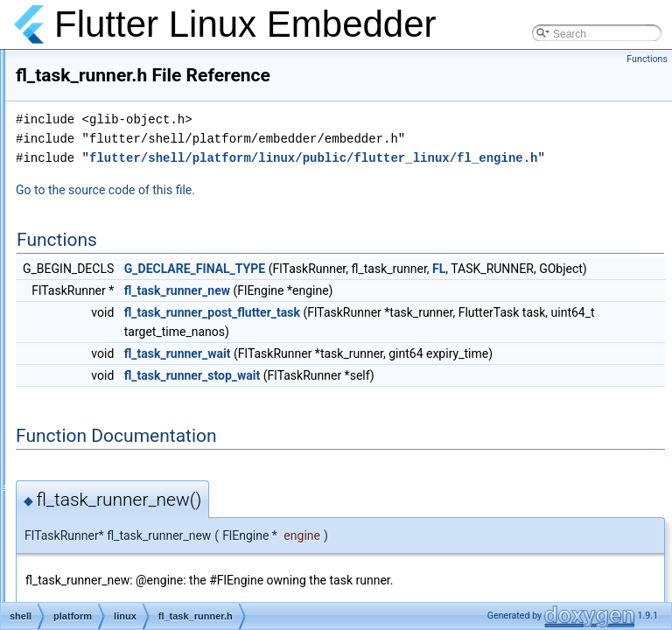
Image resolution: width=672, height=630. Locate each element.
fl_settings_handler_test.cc (162, 84)
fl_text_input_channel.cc (156, 353)
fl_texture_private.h (144, 527)
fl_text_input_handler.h (153, 411)
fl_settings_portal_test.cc (157, 142)
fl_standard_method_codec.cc (170, 238)
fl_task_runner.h (137, 334)
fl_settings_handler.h (148, 65)
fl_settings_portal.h (144, 122)
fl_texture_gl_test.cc (147, 507)
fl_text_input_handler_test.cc (167, 430)
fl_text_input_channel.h (154, 373)
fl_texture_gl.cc (135, 469)
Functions (647, 59)
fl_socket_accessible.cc (154, 161)
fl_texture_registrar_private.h (167, 565)
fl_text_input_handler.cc (155, 392)
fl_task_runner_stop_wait (411, 458)
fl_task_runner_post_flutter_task (431, 375)
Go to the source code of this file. (324, 234)
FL (350, 332)
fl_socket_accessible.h (152, 180)
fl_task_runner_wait (396, 416)
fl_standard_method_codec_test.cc (181, 257)
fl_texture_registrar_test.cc (161, 584)
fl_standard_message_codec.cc (174, 199)
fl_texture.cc (128, 450)
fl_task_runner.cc (140, 315)
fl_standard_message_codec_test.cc (185, 219)
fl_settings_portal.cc (146, 103)
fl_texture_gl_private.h (151, 488)
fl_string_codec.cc (142, 276)
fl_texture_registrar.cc (150, 546)
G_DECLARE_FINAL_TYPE (413, 312)
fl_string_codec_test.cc (153, 296)
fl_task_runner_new (396, 353)
